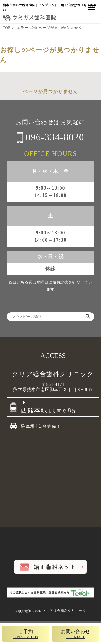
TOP (6, 28)
